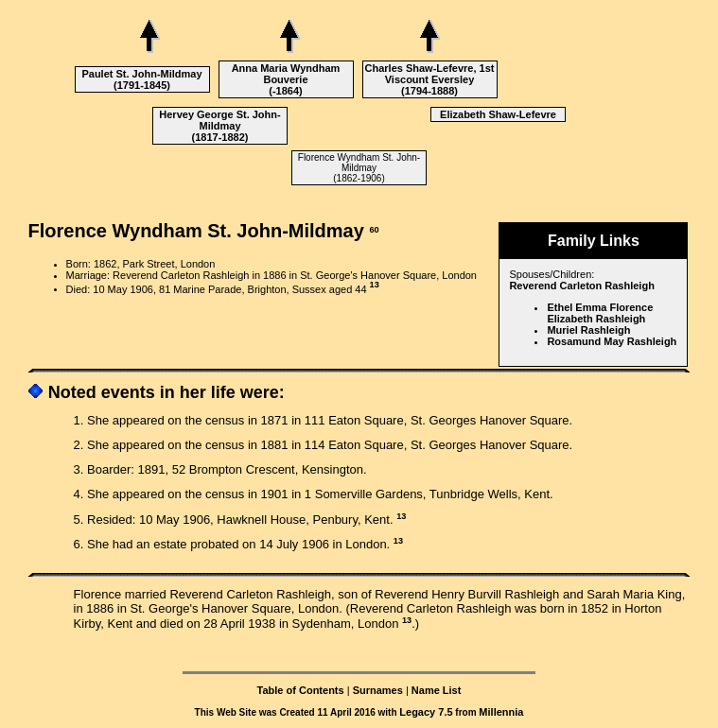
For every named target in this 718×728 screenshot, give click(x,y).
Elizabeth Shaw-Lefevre (498, 114)
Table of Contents (301, 690)
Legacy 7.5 (426, 712)
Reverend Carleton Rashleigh (581, 286)
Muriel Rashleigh (588, 330)
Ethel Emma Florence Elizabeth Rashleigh (600, 313)
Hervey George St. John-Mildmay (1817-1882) (219, 126)
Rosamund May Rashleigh (612, 341)
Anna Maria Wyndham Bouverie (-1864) (286, 79)
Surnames (378, 690)
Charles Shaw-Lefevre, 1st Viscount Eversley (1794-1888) (430, 79)
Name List (437, 690)
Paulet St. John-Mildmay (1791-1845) (141, 79)
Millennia (501, 712)
